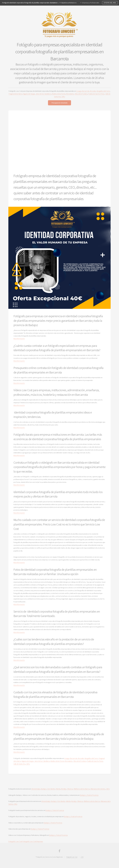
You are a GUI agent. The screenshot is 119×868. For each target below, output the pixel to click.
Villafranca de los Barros (82, 789)
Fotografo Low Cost (15, 841)
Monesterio (70, 94)
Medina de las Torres (59, 94)
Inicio (54, 3)
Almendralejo (36, 789)
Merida (58, 789)
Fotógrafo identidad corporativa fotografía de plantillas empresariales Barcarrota (30, 3)
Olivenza (70, 789)
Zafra (63, 97)
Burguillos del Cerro (103, 91)
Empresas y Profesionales (91, 3)
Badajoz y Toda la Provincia (89, 795)
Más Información (19, 339)
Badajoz (44, 789)
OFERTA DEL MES (110, 3)
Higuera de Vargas (29, 94)
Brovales (93, 91)
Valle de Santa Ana (19, 764)
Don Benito (51, 789)
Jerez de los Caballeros (43, 94)
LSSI (82, 857)
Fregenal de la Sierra (15, 94)
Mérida (68, 801)
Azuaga (79, 91)
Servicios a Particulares (69, 3)
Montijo (64, 789)
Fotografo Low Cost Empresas (33, 841)
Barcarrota (86, 91)
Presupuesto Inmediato (59, 103)
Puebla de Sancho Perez (96, 94)
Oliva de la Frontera (81, 94)
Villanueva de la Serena (98, 789)
